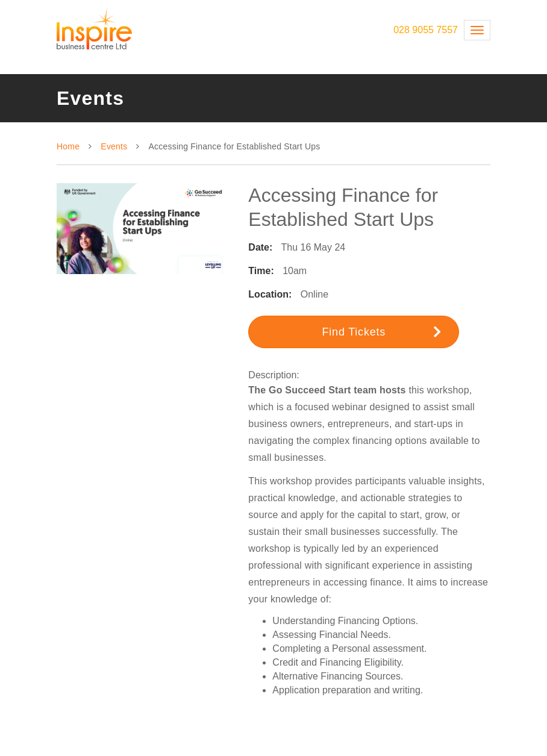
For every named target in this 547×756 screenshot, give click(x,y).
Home (68, 146)
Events (114, 146)
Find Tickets (382, 331)
